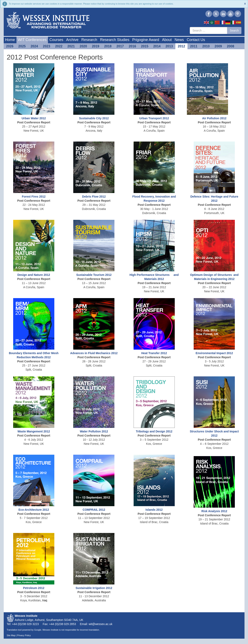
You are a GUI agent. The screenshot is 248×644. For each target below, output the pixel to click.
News (179, 40)
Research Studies (115, 40)
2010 (206, 46)
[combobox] (208, 30)
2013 (169, 46)
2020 (83, 46)
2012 (182, 46)
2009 (218, 46)
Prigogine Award (146, 40)
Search (234, 30)
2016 (132, 46)
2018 (108, 46)
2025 (22, 46)
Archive (72, 40)
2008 (231, 46)
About (167, 40)
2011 (194, 46)
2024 (34, 46)
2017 (120, 46)
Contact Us (196, 40)
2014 (157, 46)
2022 (59, 46)
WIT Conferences (32, 40)
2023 (47, 46)
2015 (145, 46)
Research (89, 40)
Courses (56, 40)
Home (10, 40)
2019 (96, 46)
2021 (71, 46)
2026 (10, 46)
